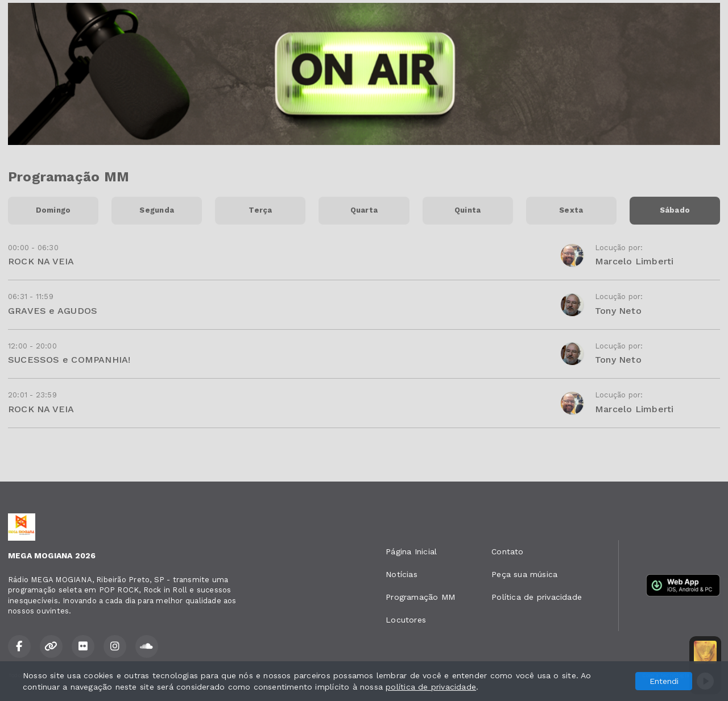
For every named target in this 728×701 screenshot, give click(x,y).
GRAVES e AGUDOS (53, 311)
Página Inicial (411, 551)
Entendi (664, 681)
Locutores (406, 620)
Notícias (402, 574)
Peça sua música (524, 574)
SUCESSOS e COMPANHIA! (69, 360)
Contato (507, 551)
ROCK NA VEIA (41, 261)
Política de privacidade (537, 597)
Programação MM (420, 597)
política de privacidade (431, 687)
